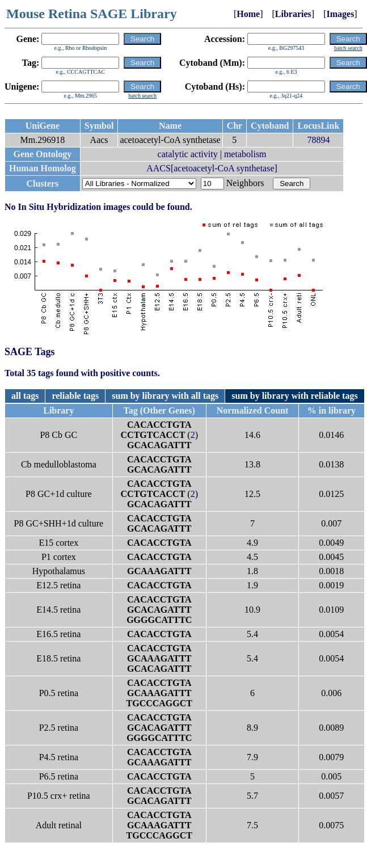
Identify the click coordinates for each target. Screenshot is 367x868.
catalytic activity (188, 154)
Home (248, 14)
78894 (318, 140)
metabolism (245, 154)
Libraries (293, 14)
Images (340, 14)
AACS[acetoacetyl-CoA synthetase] (212, 168)
